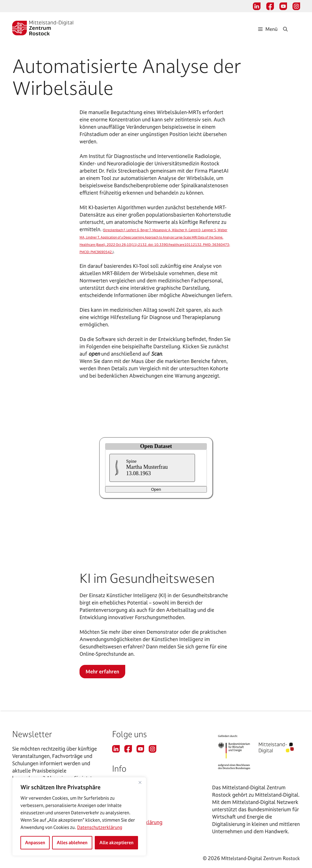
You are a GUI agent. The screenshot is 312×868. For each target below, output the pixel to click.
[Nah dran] (140, 782)
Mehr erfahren (102, 671)
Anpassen (35, 843)
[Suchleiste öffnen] (291, 29)
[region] (79, 816)
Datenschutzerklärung (100, 827)
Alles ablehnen (72, 843)
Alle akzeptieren (116, 843)
